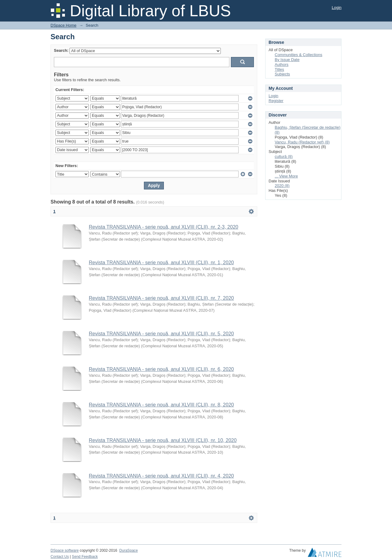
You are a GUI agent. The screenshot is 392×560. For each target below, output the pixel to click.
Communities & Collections (298, 55)
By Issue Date (287, 60)
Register (276, 101)
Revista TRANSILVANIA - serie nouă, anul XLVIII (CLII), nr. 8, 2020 (161, 405)
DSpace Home (64, 25)
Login (337, 8)
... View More (286, 176)
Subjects (282, 74)
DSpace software (65, 550)
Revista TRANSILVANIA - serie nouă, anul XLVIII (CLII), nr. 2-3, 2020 (164, 227)
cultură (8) (284, 156)
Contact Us (60, 557)
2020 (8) (282, 186)
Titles (279, 69)
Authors (282, 65)
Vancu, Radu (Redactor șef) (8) (302, 142)
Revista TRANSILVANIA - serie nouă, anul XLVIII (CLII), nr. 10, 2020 (163, 440)
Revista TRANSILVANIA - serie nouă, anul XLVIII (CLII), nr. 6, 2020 (161, 369)
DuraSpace (128, 550)
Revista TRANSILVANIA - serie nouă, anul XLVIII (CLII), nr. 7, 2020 (161, 298)
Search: (61, 50)
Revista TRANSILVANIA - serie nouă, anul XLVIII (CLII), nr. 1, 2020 (161, 263)
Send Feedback (85, 557)
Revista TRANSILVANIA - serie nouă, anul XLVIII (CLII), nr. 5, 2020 (161, 334)
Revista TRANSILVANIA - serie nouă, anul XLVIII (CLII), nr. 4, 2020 (161, 476)
